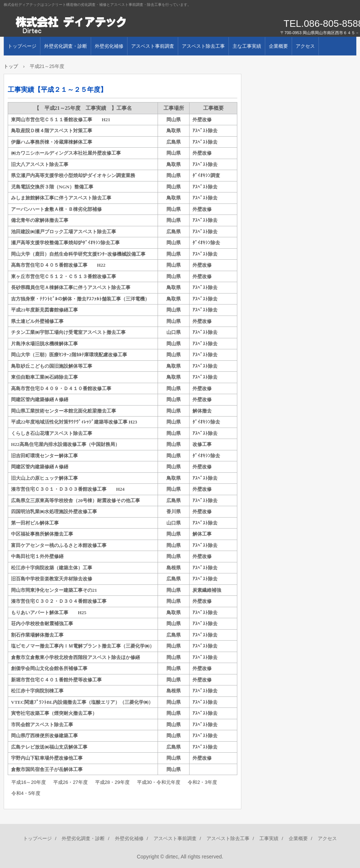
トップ (11, 66)
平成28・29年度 (112, 782)
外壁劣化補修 (109, 46)
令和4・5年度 (26, 793)
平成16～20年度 (29, 782)
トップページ (22, 46)
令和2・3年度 (202, 782)
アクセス (305, 46)
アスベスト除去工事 (203, 46)
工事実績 (269, 838)
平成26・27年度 (71, 782)
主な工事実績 (247, 46)
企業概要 (278, 46)
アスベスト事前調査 (153, 46)
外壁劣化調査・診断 (66, 46)
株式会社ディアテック (88, 26)
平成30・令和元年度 (159, 782)
